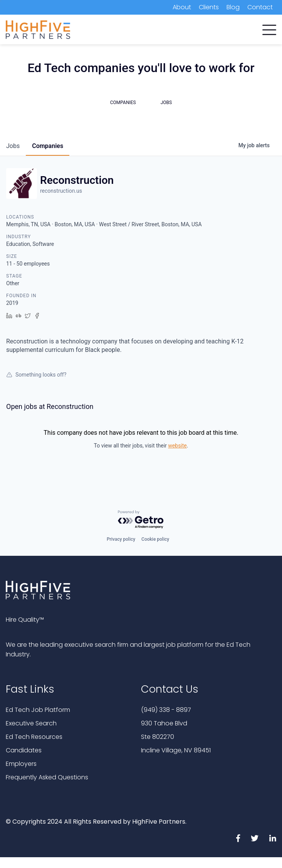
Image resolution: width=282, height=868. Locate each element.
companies (48, 146)
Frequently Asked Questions (47, 777)
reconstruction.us (61, 191)
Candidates (24, 750)
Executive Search (31, 723)
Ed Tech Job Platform (38, 710)
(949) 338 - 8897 (166, 710)
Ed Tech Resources (34, 737)
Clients (209, 7)
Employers (21, 764)
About (182, 7)
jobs (13, 146)
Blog (233, 7)
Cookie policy (155, 539)
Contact (260, 7)
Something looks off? (36, 375)
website (177, 446)
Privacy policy (121, 539)
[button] (269, 28)
